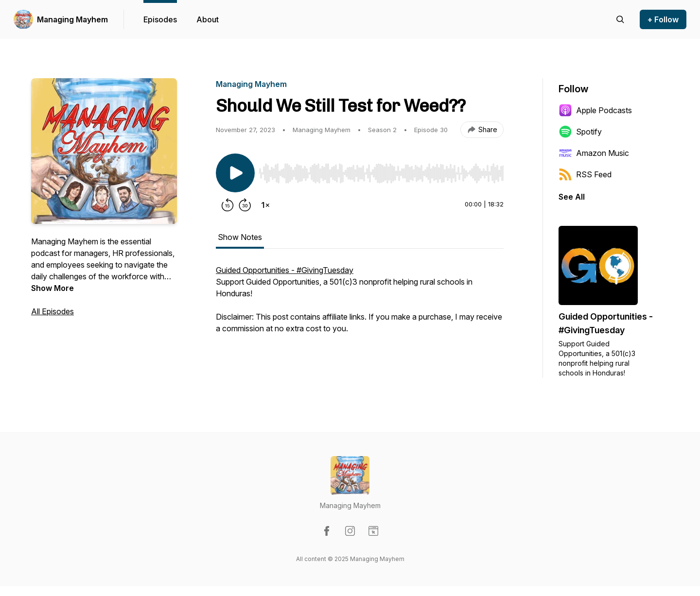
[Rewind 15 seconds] (227, 205)
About (208, 19)
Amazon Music (594, 153)
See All (572, 197)
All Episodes (52, 311)
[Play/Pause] (235, 173)
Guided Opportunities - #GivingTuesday (285, 270)
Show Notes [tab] (240, 237)
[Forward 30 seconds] (245, 205)
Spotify (580, 132)
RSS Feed (585, 174)
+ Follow (663, 19)
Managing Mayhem (72, 19)
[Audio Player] (381, 170)
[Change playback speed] (265, 205)
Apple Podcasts (595, 110)
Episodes (160, 19)
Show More (52, 288)
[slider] (381, 173)
